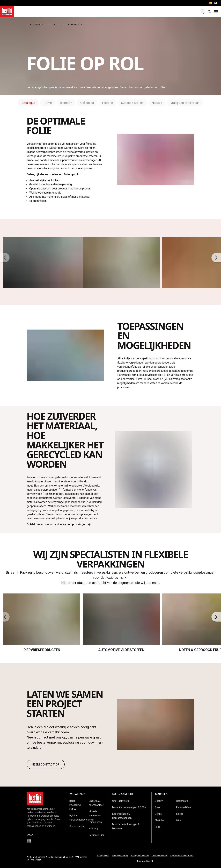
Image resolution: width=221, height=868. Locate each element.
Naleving (93, 829)
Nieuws (157, 103)
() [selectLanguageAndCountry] (213, 3)
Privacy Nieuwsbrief (140, 856)
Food (158, 827)
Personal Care (184, 807)
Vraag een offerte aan (185, 103)
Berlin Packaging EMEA (75, 805)
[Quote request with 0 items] (203, 12)
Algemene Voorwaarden (182, 856)
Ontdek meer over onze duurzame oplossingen (61, 525)
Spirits (180, 814)
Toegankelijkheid (145, 861)
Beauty (159, 801)
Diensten (66, 103)
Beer (158, 807)
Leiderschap (95, 822)
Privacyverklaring (120, 856)
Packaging (62, 25)
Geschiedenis (77, 826)
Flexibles (49, 25)
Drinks (158, 814)
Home (48, 103)
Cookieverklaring (160, 856)
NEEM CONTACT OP (46, 765)
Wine (179, 820)
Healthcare (182, 801)
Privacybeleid (103, 856)
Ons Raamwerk (120, 801)
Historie (108, 103)
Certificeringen (97, 835)
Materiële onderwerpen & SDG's (129, 807)
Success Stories (132, 103)
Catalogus (28, 103)
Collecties (87, 103)
